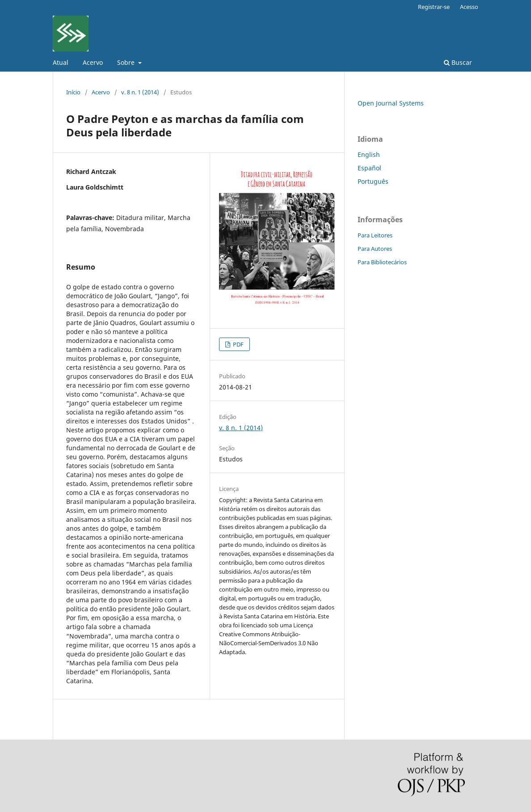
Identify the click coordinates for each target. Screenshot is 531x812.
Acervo (93, 62)
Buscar (458, 62)
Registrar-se (434, 7)
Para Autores (375, 249)
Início (73, 92)
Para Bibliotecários (382, 262)
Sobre (127, 62)
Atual (61, 62)
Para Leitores (375, 235)
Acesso (469, 7)
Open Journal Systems (391, 103)
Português (373, 181)
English (369, 154)
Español (369, 168)
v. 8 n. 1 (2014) (140, 92)
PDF (238, 344)
